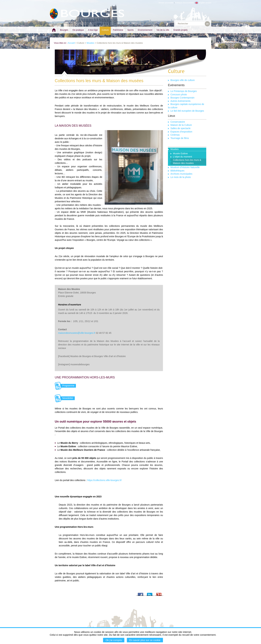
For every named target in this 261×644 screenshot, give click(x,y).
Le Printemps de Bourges (184, 91)
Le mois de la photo (181, 177)
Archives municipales (181, 174)
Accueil (71, 43)
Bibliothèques (177, 171)
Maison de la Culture (181, 125)
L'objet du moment (183, 157)
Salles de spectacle (181, 128)
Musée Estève (180, 153)
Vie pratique (78, 30)
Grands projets (181, 30)
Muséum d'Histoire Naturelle (185, 167)
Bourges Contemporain (182, 98)
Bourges (64, 30)
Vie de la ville (163, 30)
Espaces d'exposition (181, 132)
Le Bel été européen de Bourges (187, 111)
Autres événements (181, 101)
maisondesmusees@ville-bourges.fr (77, 333)
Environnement (145, 30)
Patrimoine (118, 30)
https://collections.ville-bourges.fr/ (104, 480)
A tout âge (93, 30)
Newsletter (68, 398)
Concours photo (179, 94)
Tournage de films (180, 138)
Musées (91, 43)
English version (203, 3)
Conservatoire (178, 122)
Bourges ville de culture (183, 80)
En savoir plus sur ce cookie (145, 640)
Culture (105, 30)
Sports (130, 30)
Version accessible (166, 3)
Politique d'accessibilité (185, 3)
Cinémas (175, 135)
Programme (68, 386)
